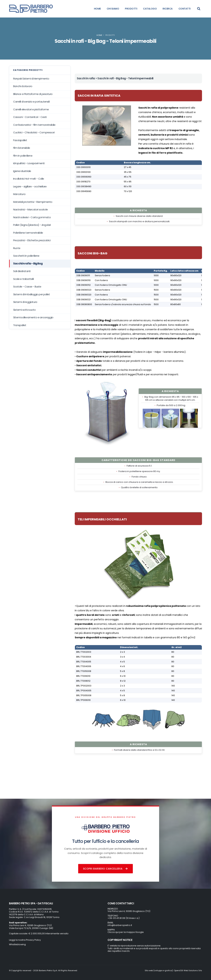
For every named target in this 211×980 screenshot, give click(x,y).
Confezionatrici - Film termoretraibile (34, 125)
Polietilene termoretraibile (28, 233)
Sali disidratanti (22, 271)
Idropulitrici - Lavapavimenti (29, 163)
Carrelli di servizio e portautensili (31, 102)
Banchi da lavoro (23, 86)
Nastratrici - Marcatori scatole (30, 209)
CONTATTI (185, 9)
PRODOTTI (131, 9)
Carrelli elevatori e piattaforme (31, 109)
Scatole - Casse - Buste (27, 287)
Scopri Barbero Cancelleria (106, 869)
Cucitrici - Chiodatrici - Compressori (34, 132)
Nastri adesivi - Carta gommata (32, 217)
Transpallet (20, 325)
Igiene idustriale (22, 171)
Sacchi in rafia (86, 78)
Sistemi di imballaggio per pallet (31, 294)
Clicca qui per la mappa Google (126, 932)
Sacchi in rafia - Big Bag (28, 263)
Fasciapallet (20, 140)
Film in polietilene (23, 156)
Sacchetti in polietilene (26, 256)
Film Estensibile (22, 148)
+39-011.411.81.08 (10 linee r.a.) (124, 918)
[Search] (199, 9)
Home (99, 35)
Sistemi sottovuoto (24, 310)
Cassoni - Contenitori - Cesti (30, 117)
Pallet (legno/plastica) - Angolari (32, 225)
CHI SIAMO (113, 9)
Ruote (17, 248)
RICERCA (168, 9)
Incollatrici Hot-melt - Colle (29, 179)
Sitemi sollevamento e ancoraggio (33, 317)
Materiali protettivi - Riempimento (33, 202)
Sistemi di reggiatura (25, 302)
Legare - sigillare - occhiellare (30, 186)
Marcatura (19, 194)
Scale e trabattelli (23, 279)
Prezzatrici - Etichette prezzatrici (32, 240)
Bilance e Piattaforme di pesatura (33, 94)
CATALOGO (150, 9)
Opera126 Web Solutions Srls (188, 970)
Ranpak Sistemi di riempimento (31, 79)
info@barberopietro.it (120, 925)
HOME (97, 9)
